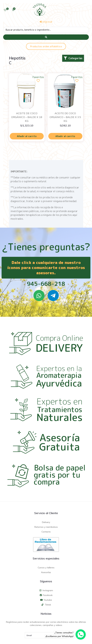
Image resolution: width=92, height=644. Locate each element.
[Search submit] (46, 37)
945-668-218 (46, 284)
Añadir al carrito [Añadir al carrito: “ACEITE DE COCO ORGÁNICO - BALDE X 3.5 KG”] (65, 136)
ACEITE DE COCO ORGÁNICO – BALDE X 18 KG (27, 117)
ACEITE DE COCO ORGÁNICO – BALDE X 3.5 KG (65, 117)
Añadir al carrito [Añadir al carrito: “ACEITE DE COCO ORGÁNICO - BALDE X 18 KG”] (27, 136)
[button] (73, 58)
